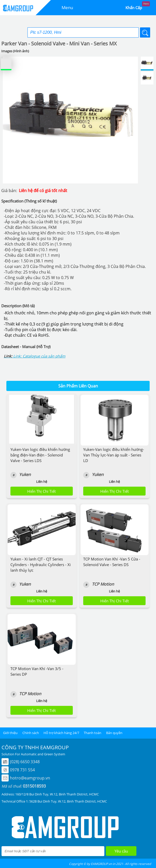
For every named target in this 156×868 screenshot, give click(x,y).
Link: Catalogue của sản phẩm (39, 356)
